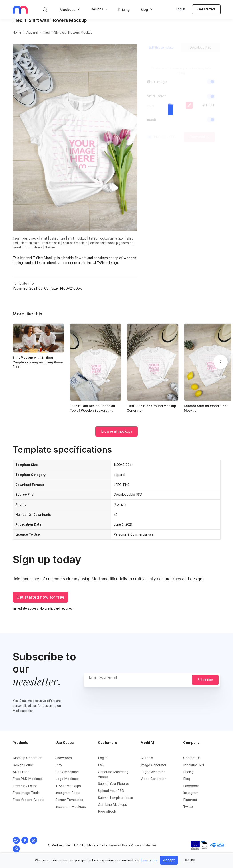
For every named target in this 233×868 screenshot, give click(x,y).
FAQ (101, 768)
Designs (97, 9)
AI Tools (147, 761)
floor (27, 252)
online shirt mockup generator (112, 248)
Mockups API (194, 768)
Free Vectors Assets (28, 803)
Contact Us (192, 761)
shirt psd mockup (75, 248)
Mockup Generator (27, 761)
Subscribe (205, 683)
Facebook (191, 789)
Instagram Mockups (71, 810)
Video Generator (153, 782)
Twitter (189, 810)
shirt (44, 243)
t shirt (54, 243)
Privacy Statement (144, 849)
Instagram (191, 796)
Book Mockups (67, 775)
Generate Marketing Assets (113, 778)
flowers (50, 252)
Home (17, 37)
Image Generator (153, 768)
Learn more (149, 860)
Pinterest (190, 803)
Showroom (64, 761)
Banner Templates (69, 803)
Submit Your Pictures (114, 787)
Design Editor (23, 768)
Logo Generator (153, 775)
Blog (144, 10)
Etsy (59, 768)
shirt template (30, 248)
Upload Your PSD (111, 794)
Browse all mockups (117, 436)
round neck (30, 243)
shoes (38, 252)
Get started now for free (40, 602)
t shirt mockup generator (107, 243)
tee (63, 243)
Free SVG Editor (25, 789)
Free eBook (107, 815)
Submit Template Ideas (116, 801)
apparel (32, 37)
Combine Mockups (113, 808)
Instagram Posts (68, 796)
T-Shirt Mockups (68, 789)
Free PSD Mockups (28, 782)
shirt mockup (77, 243)
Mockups (67, 10)
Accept (169, 860)
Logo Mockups (67, 782)
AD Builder (21, 775)
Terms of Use (118, 849)
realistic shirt (51, 248)
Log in (180, 9)
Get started (206, 9)
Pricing (124, 10)
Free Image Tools (26, 796)
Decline (189, 860)
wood (17, 252)
